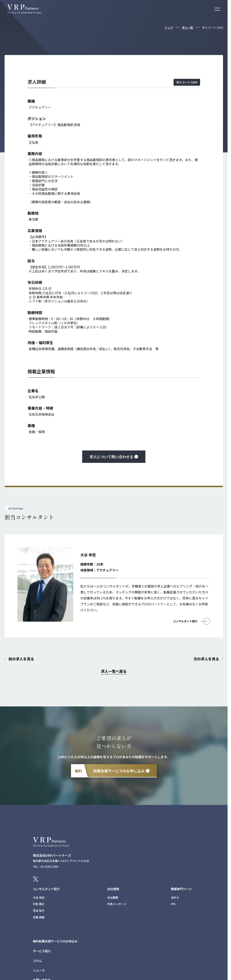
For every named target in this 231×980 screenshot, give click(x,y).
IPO (173, 904)
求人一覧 (188, 27)
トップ (169, 27)
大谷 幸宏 (39, 897)
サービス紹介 (42, 951)
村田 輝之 (39, 904)
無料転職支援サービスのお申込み (55, 941)
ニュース (39, 970)
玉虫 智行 (39, 910)
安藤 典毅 (39, 917)
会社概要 (113, 897)
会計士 (175, 897)
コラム (37, 961)
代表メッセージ (117, 904)
